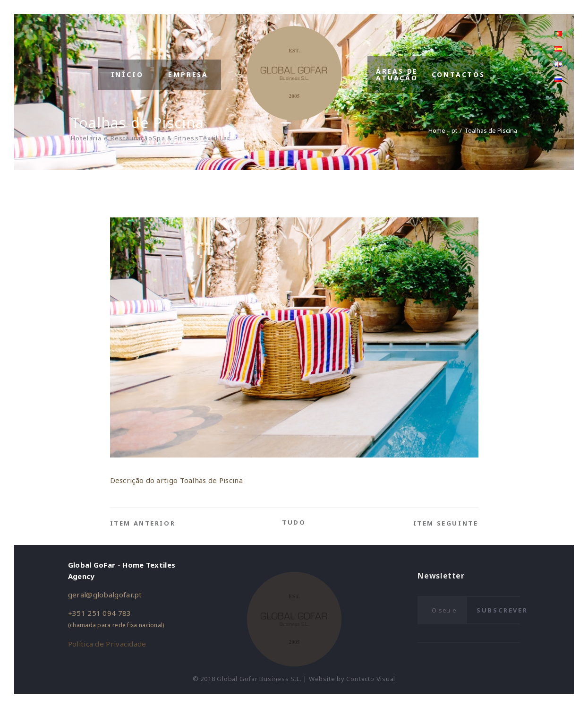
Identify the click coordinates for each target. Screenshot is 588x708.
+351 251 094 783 (100, 613)
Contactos (458, 74)
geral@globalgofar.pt (105, 595)
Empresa (188, 74)
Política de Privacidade (107, 644)
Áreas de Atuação (397, 74)
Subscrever (502, 610)
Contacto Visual (371, 679)
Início (127, 74)
